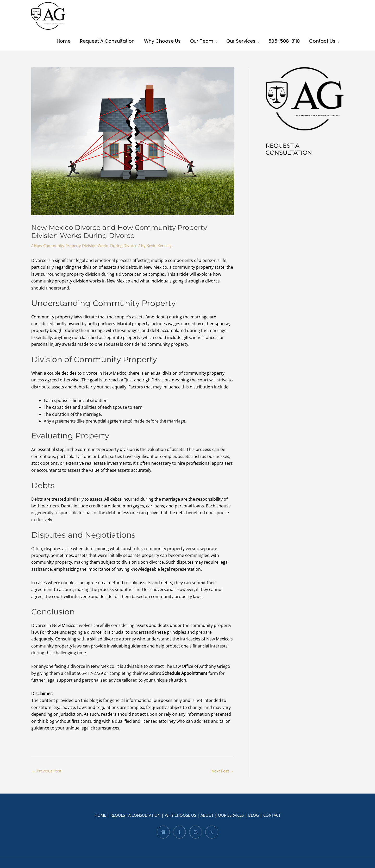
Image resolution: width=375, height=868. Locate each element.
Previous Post (48, 771)
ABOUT (208, 815)
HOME (95, 815)
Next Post (221, 771)
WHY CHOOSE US (180, 815)
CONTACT (277, 815)
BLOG (258, 815)
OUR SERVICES (234, 815)
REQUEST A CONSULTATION (132, 815)
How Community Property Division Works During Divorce (90, 246)
